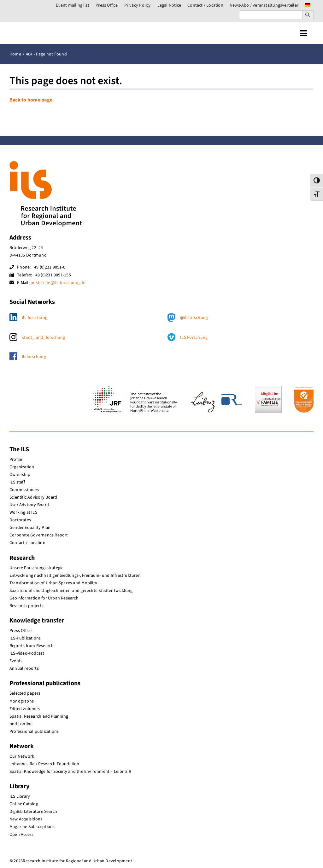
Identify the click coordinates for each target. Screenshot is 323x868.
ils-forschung (35, 318)
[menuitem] (308, 5)
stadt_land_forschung (44, 338)
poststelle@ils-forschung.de (58, 283)
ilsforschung (34, 357)
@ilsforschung (194, 318)
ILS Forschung (194, 338)
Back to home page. (32, 100)
